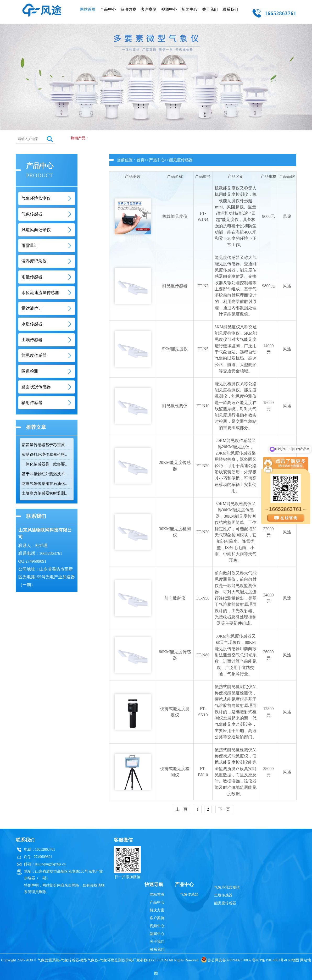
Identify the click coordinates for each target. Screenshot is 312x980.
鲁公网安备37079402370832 (226, 960)
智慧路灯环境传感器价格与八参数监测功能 (47, 455)
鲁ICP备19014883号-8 (269, 960)
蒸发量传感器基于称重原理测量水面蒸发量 (47, 445)
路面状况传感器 (36, 387)
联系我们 (230, 9)
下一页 (224, 809)
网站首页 (88, 9)
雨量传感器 (32, 277)
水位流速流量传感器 (40, 293)
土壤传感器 (32, 340)
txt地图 (293, 960)
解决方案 (129, 9)
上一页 (182, 809)
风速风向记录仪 (36, 230)
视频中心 (169, 9)
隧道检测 (30, 371)
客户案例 (149, 9)
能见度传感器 (34, 355)
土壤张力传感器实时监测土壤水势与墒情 (47, 493)
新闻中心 (190, 9)
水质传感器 (32, 324)
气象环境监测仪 (36, 198)
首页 (141, 160)
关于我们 (210, 9)
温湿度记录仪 (34, 261)
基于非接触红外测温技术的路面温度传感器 (47, 474)
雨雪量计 (30, 245)
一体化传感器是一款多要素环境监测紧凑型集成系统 (47, 464)
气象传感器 (32, 214)
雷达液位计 (32, 308)
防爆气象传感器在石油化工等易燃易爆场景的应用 (47, 484)
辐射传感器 (32, 403)
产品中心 (108, 9)
